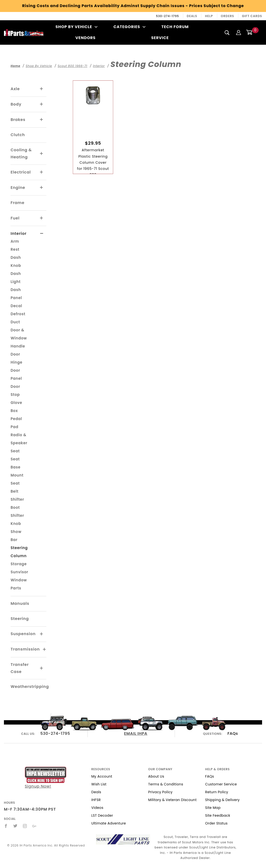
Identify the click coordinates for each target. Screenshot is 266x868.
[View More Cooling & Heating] (42, 154)
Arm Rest (15, 245)
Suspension (23, 634)
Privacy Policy (160, 792)
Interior (18, 233)
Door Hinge (16, 358)
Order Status (217, 823)
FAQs (233, 733)
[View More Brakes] (42, 120)
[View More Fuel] (42, 218)
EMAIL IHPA (136, 733)
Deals (192, 16)
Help (209, 16)
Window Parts (19, 584)
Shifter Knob (17, 520)
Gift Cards (252, 16)
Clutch (18, 135)
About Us (156, 776)
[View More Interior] (42, 234)
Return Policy (217, 792)
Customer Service (221, 784)
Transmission (25, 649)
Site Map (213, 808)
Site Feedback (218, 815)
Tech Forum (175, 27)
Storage (19, 564)
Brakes (18, 120)
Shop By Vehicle (77, 27)
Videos (97, 808)
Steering (20, 619)
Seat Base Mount (17, 467)
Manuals (20, 603)
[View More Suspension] (42, 634)
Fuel (15, 218)
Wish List (99, 784)
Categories (129, 27)
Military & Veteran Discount (172, 800)
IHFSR (96, 800)
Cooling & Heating (21, 153)
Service (160, 38)
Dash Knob (16, 261)
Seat (15, 451)
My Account (102, 776)
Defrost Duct (18, 318)
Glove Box (16, 407)
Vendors (85, 38)
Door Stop (15, 391)
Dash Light (16, 278)
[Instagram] (25, 826)
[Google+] (34, 826)
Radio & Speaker (19, 439)
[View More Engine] (42, 188)
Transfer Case (20, 668)
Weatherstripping (30, 687)
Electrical (21, 172)
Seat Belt (15, 487)
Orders (228, 16)
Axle (15, 89)
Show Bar (16, 536)
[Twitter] (15, 826)
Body (16, 104)
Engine (18, 188)
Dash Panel (16, 294)
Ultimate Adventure (109, 823)
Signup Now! (46, 778)
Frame (17, 203)
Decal (16, 306)
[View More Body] (42, 104)
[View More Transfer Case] (42, 668)
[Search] (227, 33)
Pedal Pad (16, 423)
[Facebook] (6, 826)
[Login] (239, 32)
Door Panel (16, 374)
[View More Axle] (42, 89)
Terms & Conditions (166, 784)
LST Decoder (102, 815)
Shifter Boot (17, 503)
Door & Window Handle (19, 338)
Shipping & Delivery (223, 800)
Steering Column (19, 552)
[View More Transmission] (45, 650)
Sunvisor (19, 572)
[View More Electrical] (42, 172)
